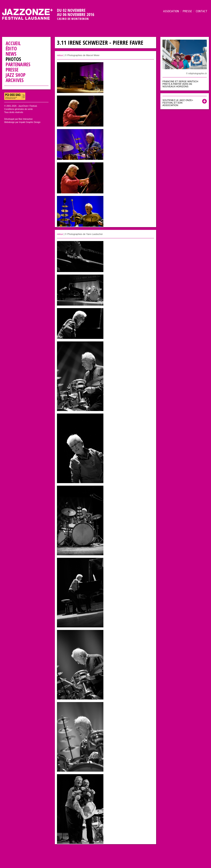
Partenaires (18, 64)
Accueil (13, 43)
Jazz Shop (16, 75)
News (11, 54)
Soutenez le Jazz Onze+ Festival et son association (178, 103)
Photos (13, 59)
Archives (15, 80)
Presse (187, 11)
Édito (11, 49)
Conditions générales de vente (18, 109)
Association (171, 11)
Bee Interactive (26, 119)
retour (60, 55)
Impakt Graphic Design (30, 122)
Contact (202, 11)
